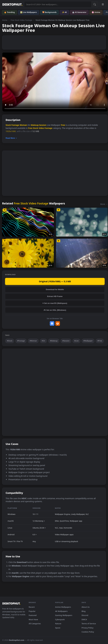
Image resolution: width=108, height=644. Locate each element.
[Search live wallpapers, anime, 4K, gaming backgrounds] (58, 4)
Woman (23, 125)
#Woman (33, 341)
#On (43, 341)
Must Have (33, 619)
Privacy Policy (87, 628)
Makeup (35, 125)
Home (5, 20)
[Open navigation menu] (103, 4)
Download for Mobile (55, 289)
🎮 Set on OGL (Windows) (55, 310)
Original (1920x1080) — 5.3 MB (55, 281)
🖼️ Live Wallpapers (28, 12)
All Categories (35, 624)
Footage (15, 125)
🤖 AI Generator (79, 12)
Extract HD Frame (55, 296)
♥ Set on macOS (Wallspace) (55, 303)
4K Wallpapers (61, 611)
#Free (100, 341)
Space (58, 628)
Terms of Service (89, 624)
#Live (76, 341)
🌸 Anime (96, 12)
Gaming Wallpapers (64, 615)
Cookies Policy (88, 632)
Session (43, 125)
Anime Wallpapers (63, 607)
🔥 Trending (9, 12)
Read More (11, 138)
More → (104, 204)
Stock (8, 125)
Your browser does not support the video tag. (55, 82)
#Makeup (54, 341)
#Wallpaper (88, 341)
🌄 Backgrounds (49, 12)
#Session (66, 341)
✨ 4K (64, 12)
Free (63, 125)
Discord (85, 615)
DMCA (84, 619)
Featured (33, 615)
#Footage (21, 341)
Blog (84, 611)
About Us (86, 607)
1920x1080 (11, 131)
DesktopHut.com (17, 640)
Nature (58, 624)
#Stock (10, 341)
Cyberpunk (60, 619)
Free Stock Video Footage (21, 20)
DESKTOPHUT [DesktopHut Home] (12, 4)
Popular (32, 611)
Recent (32, 607)
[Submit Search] (95, 4)
